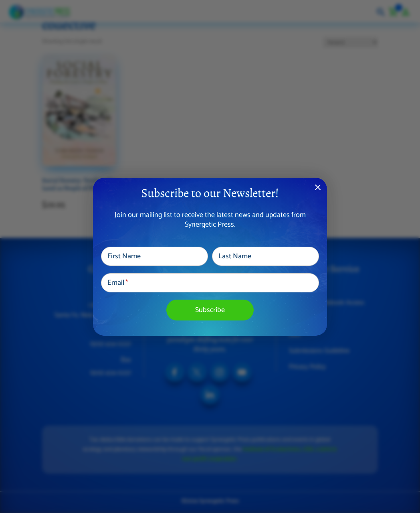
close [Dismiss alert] (318, 187)
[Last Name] (266, 256)
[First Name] (154, 256)
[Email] (210, 283)
